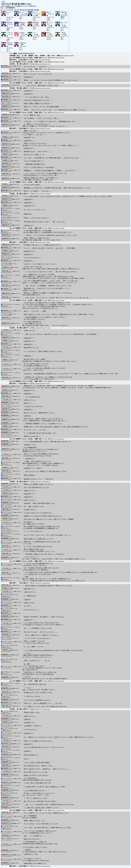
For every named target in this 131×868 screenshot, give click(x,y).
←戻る (3, 2)
